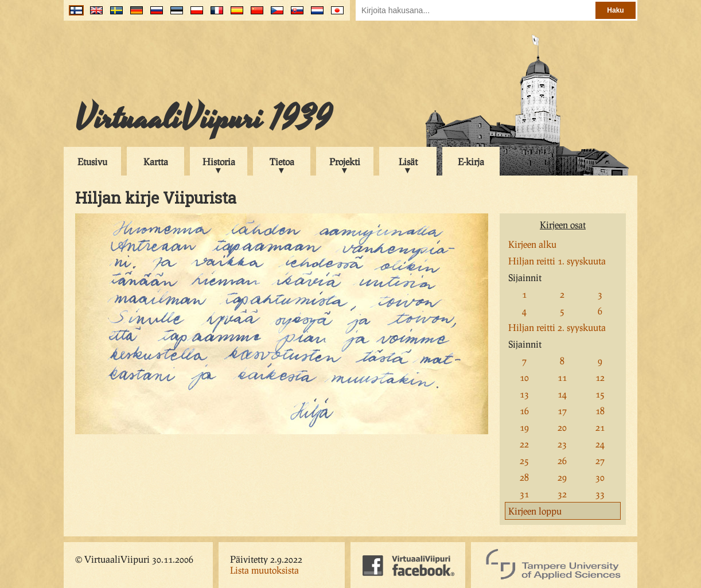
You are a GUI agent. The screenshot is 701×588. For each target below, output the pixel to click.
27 (600, 460)
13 (524, 394)
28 (524, 477)
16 (524, 410)
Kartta (156, 161)
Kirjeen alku (532, 244)
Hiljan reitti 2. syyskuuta (557, 327)
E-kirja (471, 161)
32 (562, 494)
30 (600, 477)
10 (524, 377)
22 (524, 444)
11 (562, 377)
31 (524, 494)
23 (562, 444)
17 (562, 410)
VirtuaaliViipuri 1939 (203, 119)
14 (562, 394)
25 (524, 460)
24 (600, 444)
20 (562, 427)
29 (562, 477)
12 (600, 377)
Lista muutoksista (264, 570)
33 (600, 494)
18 (600, 410)
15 (600, 394)
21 (600, 427)
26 (562, 460)
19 (524, 427)
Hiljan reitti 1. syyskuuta (557, 261)
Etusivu (92, 161)
